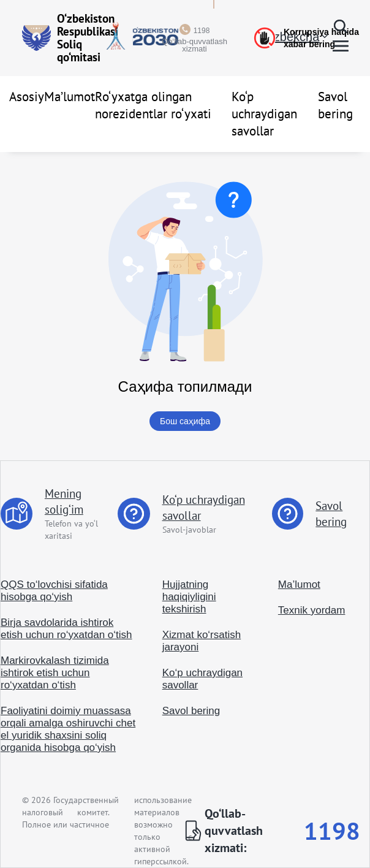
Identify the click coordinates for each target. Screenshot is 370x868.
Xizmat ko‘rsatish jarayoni (202, 641)
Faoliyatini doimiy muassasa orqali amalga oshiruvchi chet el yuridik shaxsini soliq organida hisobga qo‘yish (68, 729)
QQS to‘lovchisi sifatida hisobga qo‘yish (54, 591)
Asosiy (27, 97)
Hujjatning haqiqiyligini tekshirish (189, 597)
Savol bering (335, 105)
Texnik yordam (312, 610)
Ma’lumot (70, 97)
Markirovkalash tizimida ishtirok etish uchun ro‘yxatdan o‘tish (55, 673)
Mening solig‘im (64, 501)
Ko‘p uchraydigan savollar (264, 114)
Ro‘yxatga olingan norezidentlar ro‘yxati (153, 105)
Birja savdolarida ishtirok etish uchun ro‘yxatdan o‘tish (66, 629)
